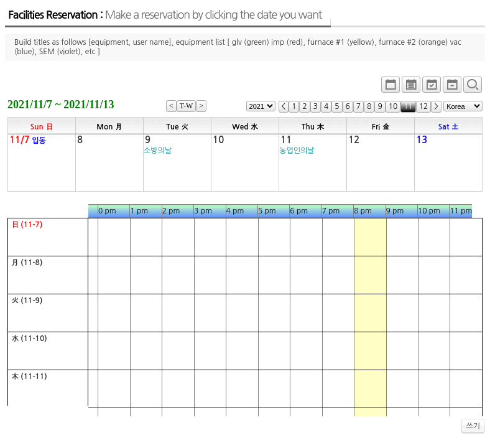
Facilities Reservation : (165, 15)
